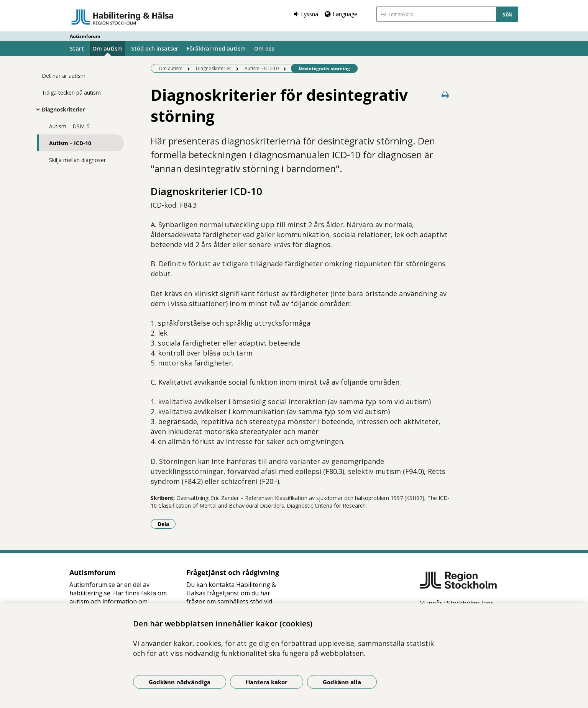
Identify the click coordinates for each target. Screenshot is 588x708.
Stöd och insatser (155, 48)
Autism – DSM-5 (69, 126)
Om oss (264, 48)
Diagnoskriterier (63, 109)
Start (77, 48)
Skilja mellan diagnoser (77, 160)
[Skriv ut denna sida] (445, 95)
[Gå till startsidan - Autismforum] (122, 17)
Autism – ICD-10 (70, 143)
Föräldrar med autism (216, 48)
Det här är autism (64, 76)
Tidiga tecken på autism (71, 93)
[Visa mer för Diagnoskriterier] (36, 109)
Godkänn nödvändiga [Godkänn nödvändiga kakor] (180, 682)
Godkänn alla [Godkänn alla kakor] (342, 682)
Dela (167, 524)
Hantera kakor (267, 682)
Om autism (108, 48)
